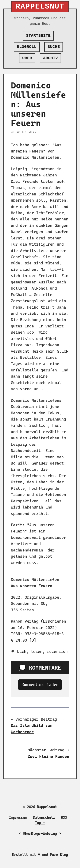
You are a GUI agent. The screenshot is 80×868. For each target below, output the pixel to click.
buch (22, 652)
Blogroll (27, 47)
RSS (64, 817)
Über (27, 58)
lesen (37, 652)
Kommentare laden (40, 685)
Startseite (38, 36)
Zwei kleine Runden (48, 756)
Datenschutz (44, 817)
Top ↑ (40, 823)
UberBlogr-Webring (40, 834)
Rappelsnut (40, 7)
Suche (54, 47)
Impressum (18, 817)
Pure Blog (59, 855)
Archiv (50, 58)
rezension (57, 652)
